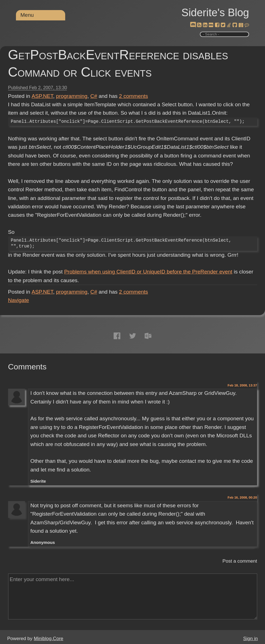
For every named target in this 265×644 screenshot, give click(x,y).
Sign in (250, 639)
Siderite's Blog (215, 13)
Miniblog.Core (49, 639)
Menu (27, 15)
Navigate (19, 300)
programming (72, 96)
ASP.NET (42, 96)
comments (133, 96)
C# (94, 96)
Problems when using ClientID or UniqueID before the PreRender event (148, 272)
